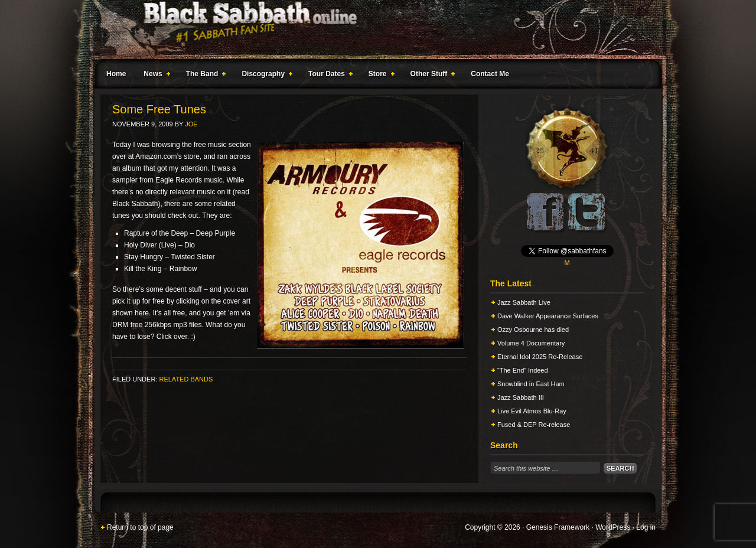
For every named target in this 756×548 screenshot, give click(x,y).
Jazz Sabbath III (521, 397)
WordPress (613, 527)
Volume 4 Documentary (531, 343)
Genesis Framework (558, 527)
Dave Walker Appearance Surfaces (548, 316)
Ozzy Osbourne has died (533, 330)
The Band (204, 76)
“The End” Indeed (523, 370)
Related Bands (186, 379)
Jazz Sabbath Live (524, 302)
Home (116, 74)
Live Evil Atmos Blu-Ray (532, 411)
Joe (191, 124)
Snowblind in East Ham (531, 384)
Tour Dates (328, 76)
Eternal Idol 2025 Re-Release (540, 357)
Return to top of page (140, 527)
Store (379, 76)
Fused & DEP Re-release (534, 425)
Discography (265, 76)
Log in (646, 527)
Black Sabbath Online (372, 30)
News (154, 76)
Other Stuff (431, 76)
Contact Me (490, 74)
